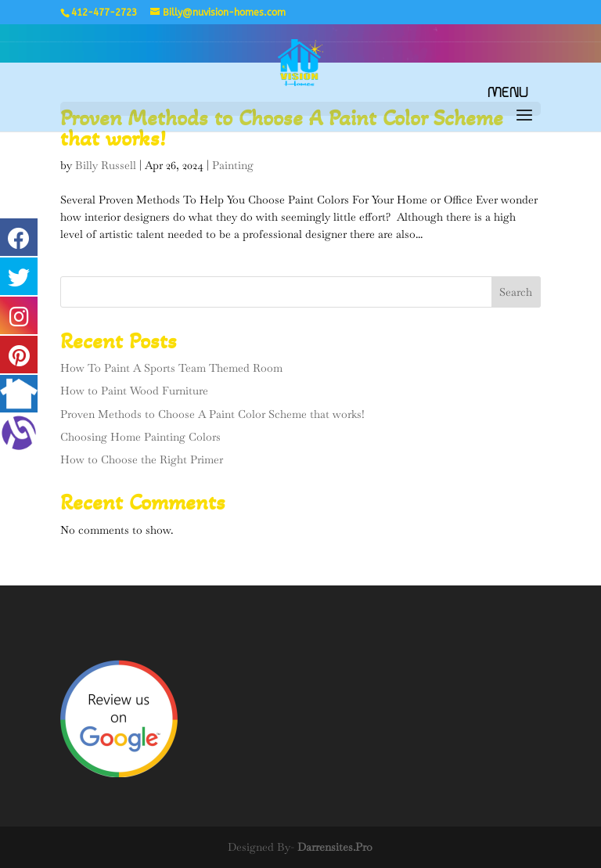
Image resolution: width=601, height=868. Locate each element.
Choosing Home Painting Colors (140, 437)
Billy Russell (106, 165)
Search (516, 292)
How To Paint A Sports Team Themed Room (171, 368)
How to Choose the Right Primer (142, 459)
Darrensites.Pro (335, 847)
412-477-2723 (104, 13)
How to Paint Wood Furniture (134, 391)
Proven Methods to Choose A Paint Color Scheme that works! (212, 414)
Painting (233, 165)
